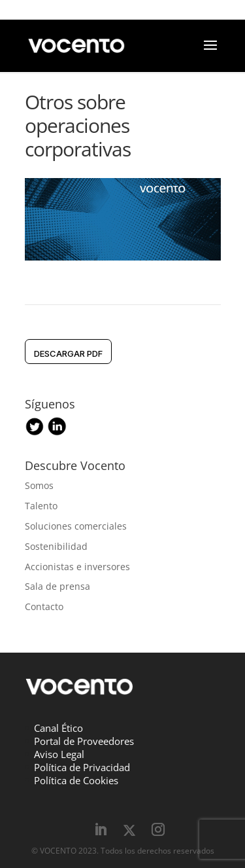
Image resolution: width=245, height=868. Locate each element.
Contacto (44, 606)
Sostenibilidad (56, 546)
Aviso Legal (59, 754)
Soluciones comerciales (76, 526)
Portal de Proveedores (84, 741)
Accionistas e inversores (77, 567)
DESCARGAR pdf (68, 353)
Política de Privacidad (82, 767)
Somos (39, 485)
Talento (41, 506)
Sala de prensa (57, 586)
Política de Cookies (76, 780)
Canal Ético (58, 728)
